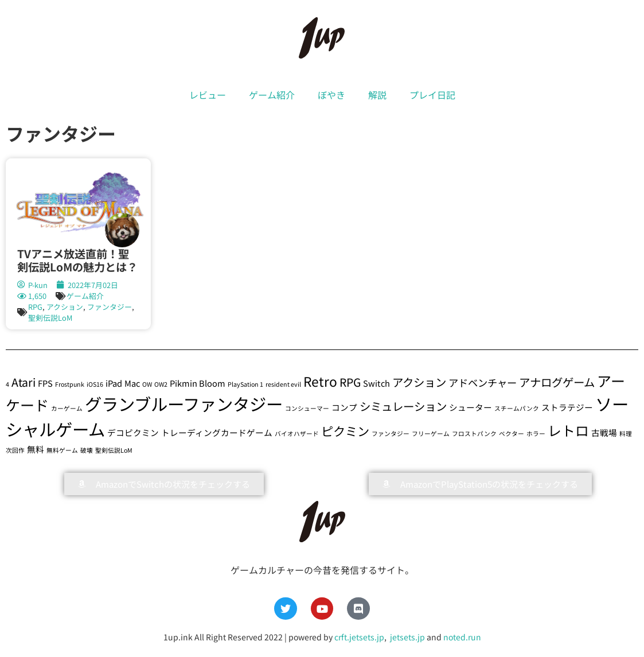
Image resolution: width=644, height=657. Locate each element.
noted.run (462, 637)
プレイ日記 (432, 95)
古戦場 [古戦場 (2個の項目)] (604, 432)
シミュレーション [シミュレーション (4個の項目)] (403, 406)
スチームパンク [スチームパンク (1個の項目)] (517, 408)
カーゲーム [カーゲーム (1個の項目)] (67, 408)
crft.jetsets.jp (359, 637)
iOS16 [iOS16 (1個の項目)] (95, 384)
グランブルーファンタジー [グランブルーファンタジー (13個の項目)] (184, 403)
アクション (65, 307)
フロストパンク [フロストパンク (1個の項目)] (474, 434)
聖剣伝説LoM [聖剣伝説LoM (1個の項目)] (114, 450)
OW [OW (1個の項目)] (147, 384)
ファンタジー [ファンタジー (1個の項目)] (391, 434)
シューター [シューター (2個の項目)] (471, 407)
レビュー (208, 95)
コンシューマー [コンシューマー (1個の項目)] (307, 408)
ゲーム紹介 (272, 95)
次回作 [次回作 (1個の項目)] (15, 450)
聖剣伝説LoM (50, 318)
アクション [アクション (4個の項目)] (419, 382)
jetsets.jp (407, 637)
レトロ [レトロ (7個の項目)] (568, 430)
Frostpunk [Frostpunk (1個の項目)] (70, 384)
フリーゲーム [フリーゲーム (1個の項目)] (431, 434)
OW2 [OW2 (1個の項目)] (161, 384)
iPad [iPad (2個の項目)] (114, 383)
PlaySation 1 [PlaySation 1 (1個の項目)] (245, 384)
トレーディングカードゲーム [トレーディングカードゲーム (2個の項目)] (217, 432)
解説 (377, 95)
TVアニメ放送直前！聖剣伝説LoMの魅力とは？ (77, 260)
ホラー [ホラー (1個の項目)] (536, 434)
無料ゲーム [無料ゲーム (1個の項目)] (62, 450)
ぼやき (331, 95)
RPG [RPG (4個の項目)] (350, 382)
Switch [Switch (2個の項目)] (376, 383)
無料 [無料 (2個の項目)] (36, 449)
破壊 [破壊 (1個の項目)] (87, 450)
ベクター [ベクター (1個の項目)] (512, 434)
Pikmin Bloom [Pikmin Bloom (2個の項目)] (198, 383)
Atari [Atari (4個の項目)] (24, 382)
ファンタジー (110, 307)
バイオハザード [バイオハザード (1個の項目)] (297, 434)
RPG (35, 307)
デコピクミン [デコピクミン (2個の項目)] (133, 432)
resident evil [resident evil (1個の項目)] (283, 384)
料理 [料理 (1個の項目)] (626, 434)
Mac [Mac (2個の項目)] (132, 383)
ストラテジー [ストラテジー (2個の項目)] (567, 407)
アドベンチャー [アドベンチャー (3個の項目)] (483, 382)
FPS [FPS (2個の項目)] (45, 383)
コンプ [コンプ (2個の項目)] (344, 407)
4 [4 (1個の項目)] (7, 384)
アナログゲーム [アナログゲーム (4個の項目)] (557, 382)
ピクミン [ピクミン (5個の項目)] (345, 431)
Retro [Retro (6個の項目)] (320, 381)
